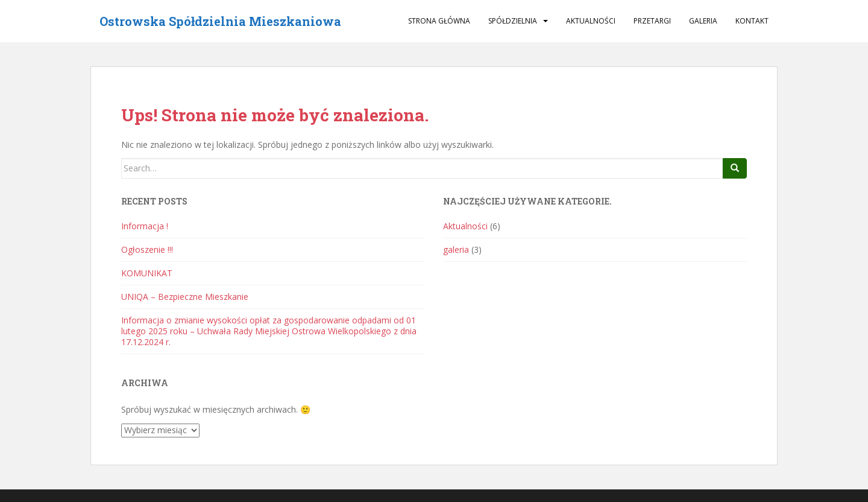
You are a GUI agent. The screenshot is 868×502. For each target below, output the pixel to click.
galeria (703, 21)
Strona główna (439, 21)
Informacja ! (145, 226)
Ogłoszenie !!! (147, 249)
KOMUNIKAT (147, 273)
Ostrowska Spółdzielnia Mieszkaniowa (220, 21)
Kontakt (752, 21)
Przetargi (652, 21)
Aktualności (591, 21)
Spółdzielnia (513, 21)
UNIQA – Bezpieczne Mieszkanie (185, 297)
